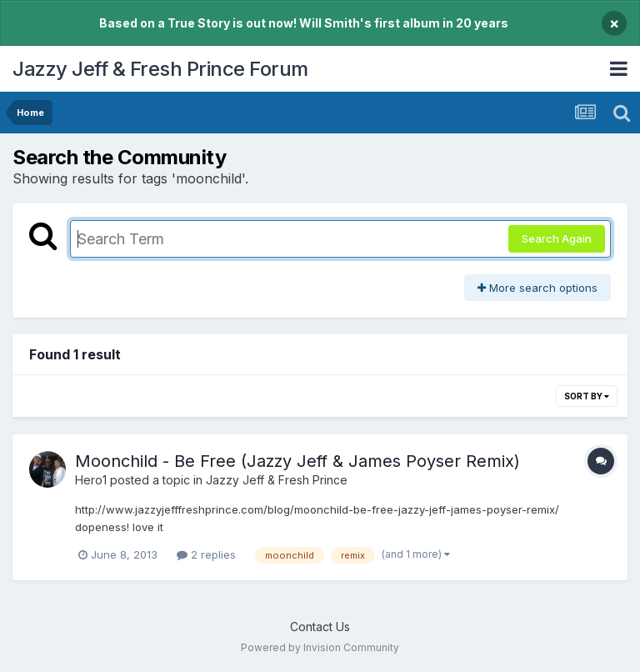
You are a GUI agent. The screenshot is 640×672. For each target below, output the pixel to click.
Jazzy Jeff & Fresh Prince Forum (160, 69)
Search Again (557, 238)
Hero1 (91, 480)
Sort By (587, 396)
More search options (537, 288)
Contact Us (320, 627)
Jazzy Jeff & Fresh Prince (277, 480)
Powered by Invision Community (320, 647)
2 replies (206, 554)
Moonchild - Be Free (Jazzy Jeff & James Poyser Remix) (297, 461)
